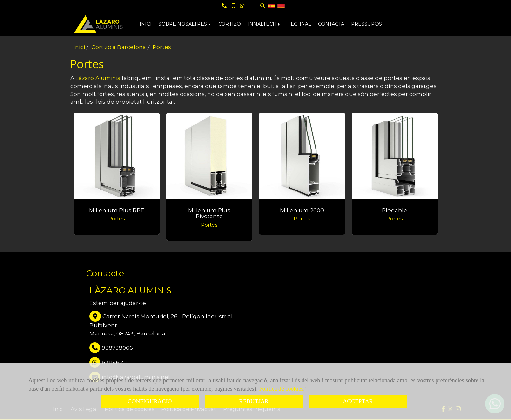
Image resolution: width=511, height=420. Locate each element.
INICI (146, 24)
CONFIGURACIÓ (150, 401)
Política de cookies (281, 389)
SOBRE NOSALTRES (185, 24)
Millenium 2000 (302, 210)
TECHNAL (300, 24)
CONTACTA (331, 24)
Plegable (395, 210)
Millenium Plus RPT (117, 210)
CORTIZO (230, 24)
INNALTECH (264, 24)
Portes (116, 219)
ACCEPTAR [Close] (358, 401)
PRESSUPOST (368, 24)
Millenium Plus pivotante (209, 213)
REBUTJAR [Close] (254, 401)
